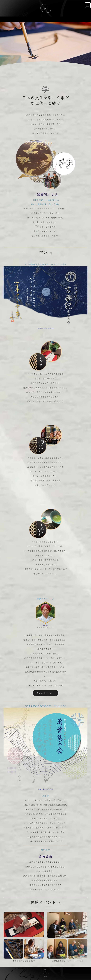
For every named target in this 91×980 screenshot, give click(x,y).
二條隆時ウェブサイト (46, 778)
